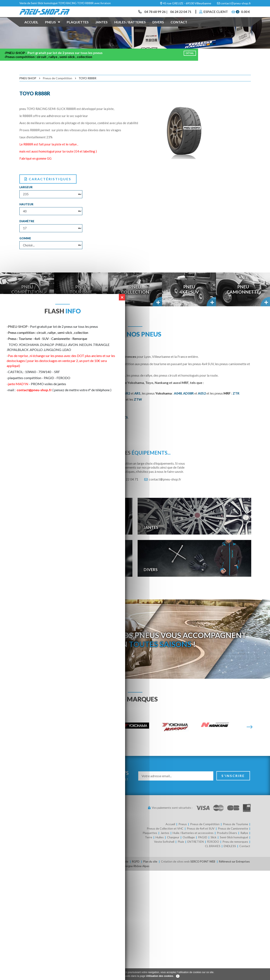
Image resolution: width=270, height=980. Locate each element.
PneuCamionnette (243, 301)
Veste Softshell (164, 854)
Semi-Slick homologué (234, 849)
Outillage (189, 849)
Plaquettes (78, 28)
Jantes (101, 28)
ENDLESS (230, 858)
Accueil (31, 28)
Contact (179, 28)
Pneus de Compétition (57, 90)
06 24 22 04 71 (179, 15)
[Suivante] (250, 739)
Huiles (160, 849)
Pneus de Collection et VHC (165, 841)
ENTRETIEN (196, 854)
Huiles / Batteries (130, 28)
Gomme (25, 250)
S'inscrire (233, 788)
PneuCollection (135, 301)
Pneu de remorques (235, 854)
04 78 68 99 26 (152, 15)
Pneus (53, 28)
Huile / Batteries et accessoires (193, 845)
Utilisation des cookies (160, 976)
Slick (213, 849)
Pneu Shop (28, 90)
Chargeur (173, 849)
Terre (149, 849)
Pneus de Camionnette (233, 841)
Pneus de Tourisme (235, 836)
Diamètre (27, 233)
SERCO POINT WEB (213, 873)
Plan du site (158, 873)
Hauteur (26, 216)
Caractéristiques (48, 191)
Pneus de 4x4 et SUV (201, 841)
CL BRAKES (213, 858)
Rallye (244, 845)
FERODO (213, 854)
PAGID (203, 849)
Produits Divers (227, 845)
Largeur (26, 199)
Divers (158, 28)
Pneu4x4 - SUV (189, 301)
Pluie (181, 854)
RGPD (143, 873)
